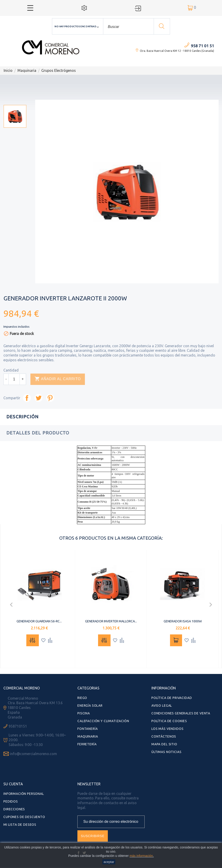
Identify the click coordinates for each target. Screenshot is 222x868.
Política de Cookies (169, 721)
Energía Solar (90, 706)
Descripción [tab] (22, 417)
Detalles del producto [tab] (38, 433)
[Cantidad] (14, 379)
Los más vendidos (167, 729)
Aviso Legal (162, 706)
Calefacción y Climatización (103, 721)
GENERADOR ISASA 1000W (183, 621)
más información (141, 856)
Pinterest (50, 398)
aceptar (109, 862)
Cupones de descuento (24, 817)
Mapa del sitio (164, 744)
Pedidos (11, 801)
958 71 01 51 (202, 46)
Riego (82, 698)
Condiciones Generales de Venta (181, 713)
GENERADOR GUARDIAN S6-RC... (39, 621)
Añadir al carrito (58, 379)
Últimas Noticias (166, 752)
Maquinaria (88, 736)
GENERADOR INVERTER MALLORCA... (111, 621)
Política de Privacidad (172, 698)
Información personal (24, 794)
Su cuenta (13, 784)
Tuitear (38, 398)
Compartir (27, 398)
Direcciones (14, 809)
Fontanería (88, 729)
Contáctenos (164, 736)
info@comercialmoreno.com (33, 754)
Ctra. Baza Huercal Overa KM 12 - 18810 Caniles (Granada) (177, 51)
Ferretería (87, 744)
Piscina (84, 713)
